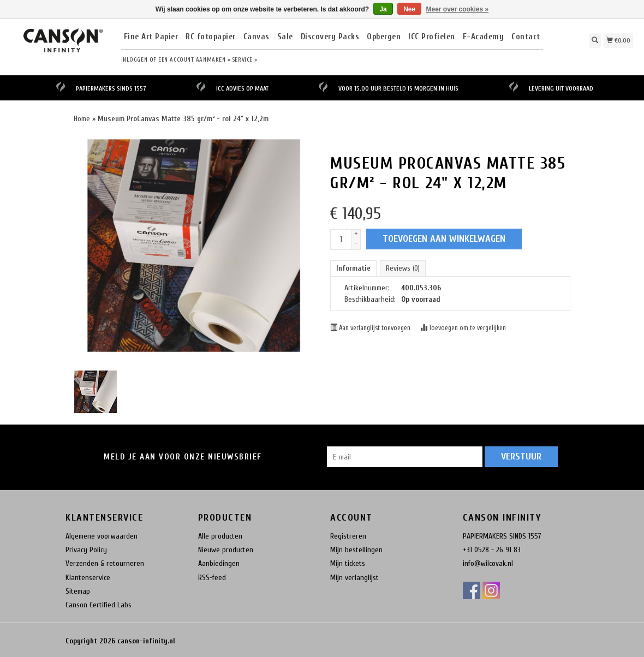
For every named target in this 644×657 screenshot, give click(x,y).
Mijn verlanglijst (354, 578)
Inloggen (134, 60)
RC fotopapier (211, 37)
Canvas (257, 37)
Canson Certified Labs (99, 605)
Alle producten (220, 536)
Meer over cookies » (458, 9)
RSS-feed (212, 578)
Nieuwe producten (226, 550)
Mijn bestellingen (356, 550)
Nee (409, 9)
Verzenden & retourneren (105, 563)
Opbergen (384, 37)
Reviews (403, 268)
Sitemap (78, 591)
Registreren (348, 536)
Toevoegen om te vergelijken (463, 328)
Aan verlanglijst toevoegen (371, 328)
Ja (383, 9)
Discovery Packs (330, 37)
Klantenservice (88, 578)
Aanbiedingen (219, 563)
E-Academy (484, 37)
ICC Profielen (432, 37)
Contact (526, 37)
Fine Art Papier (151, 37)
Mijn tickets (348, 563)
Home (82, 119)
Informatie (353, 268)
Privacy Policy (86, 550)
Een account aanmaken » (194, 60)
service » (245, 60)
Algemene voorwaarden (102, 536)
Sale (285, 37)
